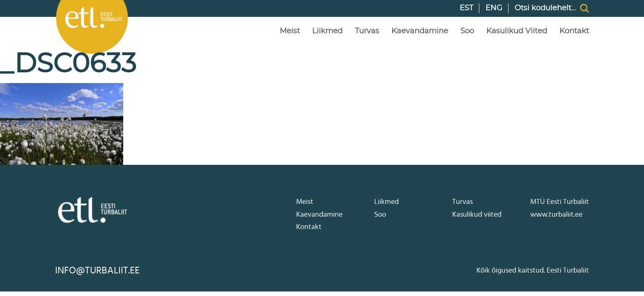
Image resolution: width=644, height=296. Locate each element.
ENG (494, 8)
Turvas (367, 31)
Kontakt (574, 31)
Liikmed (327, 31)
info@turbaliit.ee (97, 271)
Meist (290, 31)
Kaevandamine (420, 31)
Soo (467, 31)
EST (466, 8)
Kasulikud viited (517, 31)
